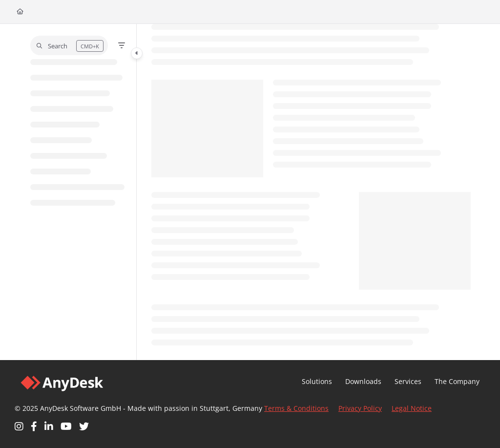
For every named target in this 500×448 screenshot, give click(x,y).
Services (408, 381)
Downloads (363, 381)
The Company (457, 381)
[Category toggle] (137, 53)
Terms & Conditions (296, 408)
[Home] (20, 12)
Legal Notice (412, 408)
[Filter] (122, 45)
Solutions (317, 381)
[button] (69, 45)
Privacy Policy (360, 408)
